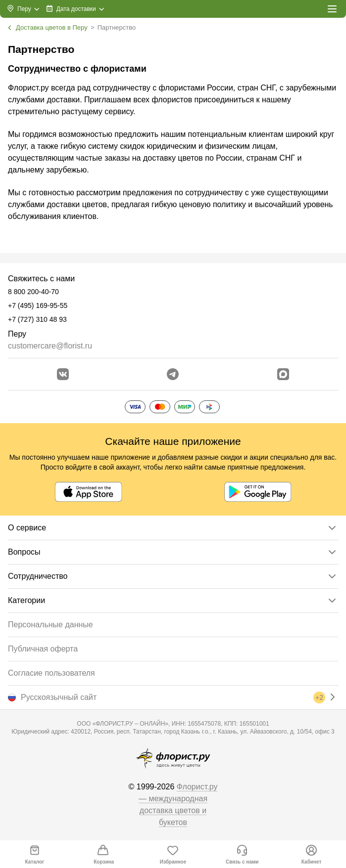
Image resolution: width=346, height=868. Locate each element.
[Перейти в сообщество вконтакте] (63, 374)
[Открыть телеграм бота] (173, 374)
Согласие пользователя (51, 673)
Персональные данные (50, 625)
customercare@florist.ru (50, 346)
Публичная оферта (43, 649)
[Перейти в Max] (283, 374)
